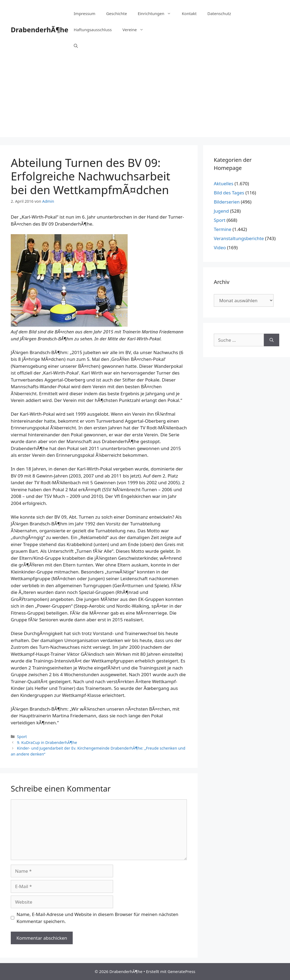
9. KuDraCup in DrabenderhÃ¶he (47, 742)
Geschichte (116, 13)
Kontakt (189, 13)
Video (220, 247)
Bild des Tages (229, 193)
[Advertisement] (145, 99)
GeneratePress (181, 971)
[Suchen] (272, 340)
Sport (22, 737)
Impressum (85, 13)
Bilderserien (227, 202)
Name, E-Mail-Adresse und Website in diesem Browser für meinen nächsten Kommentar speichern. (98, 918)
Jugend (221, 211)
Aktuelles (224, 183)
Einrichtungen (157, 13)
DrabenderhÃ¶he (40, 30)
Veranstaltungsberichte (239, 238)
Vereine (136, 30)
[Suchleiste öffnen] (76, 46)
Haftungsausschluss (93, 30)
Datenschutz (219, 13)
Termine (223, 229)
